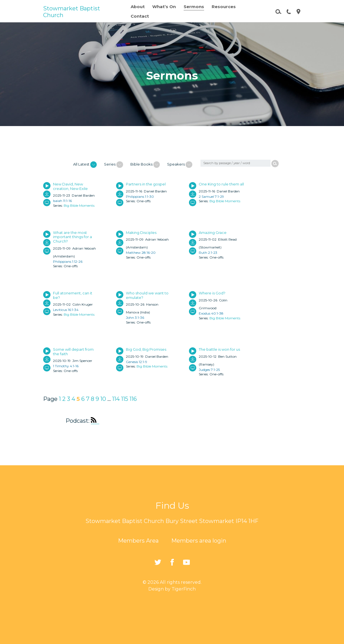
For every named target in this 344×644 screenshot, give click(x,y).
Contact (140, 16)
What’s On (164, 7)
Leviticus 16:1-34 (66, 310)
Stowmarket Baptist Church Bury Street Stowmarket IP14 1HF (172, 521)
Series (113, 164)
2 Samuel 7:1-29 (211, 197)
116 (133, 399)
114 (116, 399)
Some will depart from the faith (73, 352)
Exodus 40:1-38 (211, 313)
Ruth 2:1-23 (208, 253)
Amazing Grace (213, 233)
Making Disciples (141, 233)
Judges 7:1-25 (209, 370)
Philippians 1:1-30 (140, 197)
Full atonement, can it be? (73, 295)
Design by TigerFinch (172, 589)
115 (125, 399)
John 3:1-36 (135, 318)
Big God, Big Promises (146, 349)
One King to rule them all (221, 184)
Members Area (138, 541)
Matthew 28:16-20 (141, 253)
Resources (224, 7)
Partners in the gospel (146, 184)
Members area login (199, 541)
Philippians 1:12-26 (68, 261)
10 (103, 399)
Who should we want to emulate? (147, 295)
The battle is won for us (219, 349)
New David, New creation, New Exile (70, 186)
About (138, 7)
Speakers (180, 164)
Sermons (194, 7)
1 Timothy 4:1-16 (66, 366)
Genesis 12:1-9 (137, 362)
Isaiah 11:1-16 (62, 201)
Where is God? (212, 293)
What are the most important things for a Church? (72, 237)
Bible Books (145, 164)
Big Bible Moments (79, 205)
